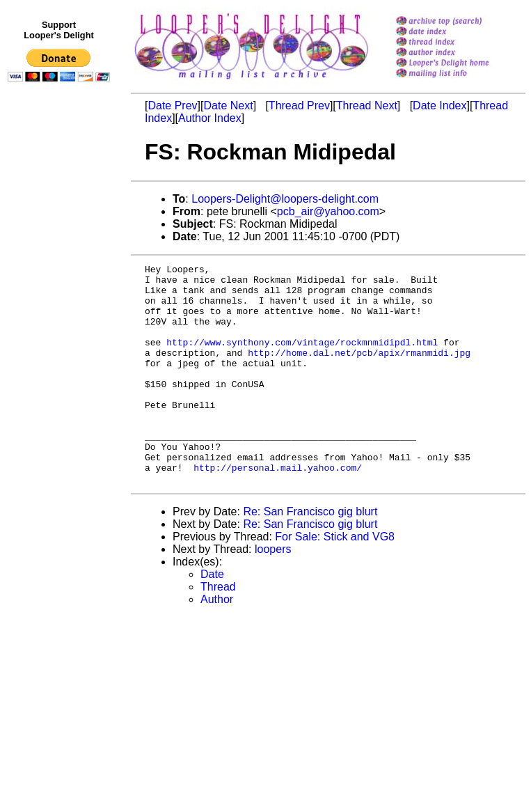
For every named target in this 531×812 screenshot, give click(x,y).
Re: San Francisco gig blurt (310, 555)
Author (217, 643)
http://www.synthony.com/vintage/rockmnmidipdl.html (302, 359)
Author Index (210, 118)
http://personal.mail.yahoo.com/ (278, 509)
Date (212, 618)
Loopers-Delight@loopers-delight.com (285, 199)
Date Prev (172, 106)
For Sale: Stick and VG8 (335, 580)
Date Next (228, 106)
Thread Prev (299, 106)
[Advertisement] (61, 374)
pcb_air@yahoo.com (328, 211)
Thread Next (367, 106)
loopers (273, 593)
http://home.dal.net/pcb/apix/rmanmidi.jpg (359, 371)
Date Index (439, 106)
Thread (218, 631)
